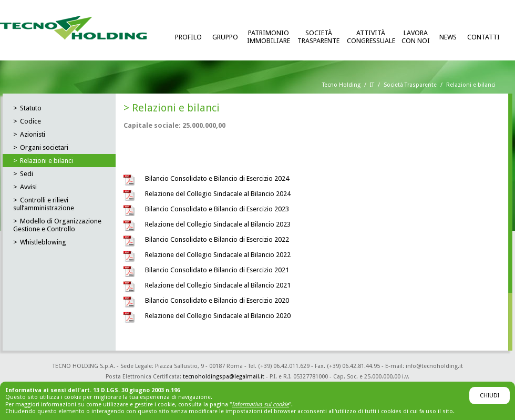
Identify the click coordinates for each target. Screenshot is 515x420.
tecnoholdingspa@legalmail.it (224, 377)
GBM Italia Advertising (331, 387)
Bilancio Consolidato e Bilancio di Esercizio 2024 (217, 178)
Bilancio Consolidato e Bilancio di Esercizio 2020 (217, 300)
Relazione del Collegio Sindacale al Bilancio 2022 (218, 255)
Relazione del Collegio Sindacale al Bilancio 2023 (218, 224)
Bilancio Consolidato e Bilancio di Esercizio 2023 (217, 209)
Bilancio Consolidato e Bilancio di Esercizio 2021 (217, 270)
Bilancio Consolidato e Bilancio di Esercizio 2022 (217, 239)
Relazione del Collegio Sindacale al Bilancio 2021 (218, 285)
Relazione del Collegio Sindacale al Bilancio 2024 (218, 194)
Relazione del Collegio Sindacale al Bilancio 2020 (218, 316)
